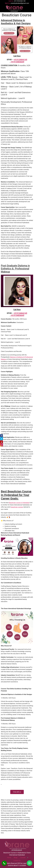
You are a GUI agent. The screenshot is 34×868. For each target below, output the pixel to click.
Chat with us (17, 792)
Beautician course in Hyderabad (19, 503)
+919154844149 (20, 60)
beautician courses (17, 507)
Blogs (16, 858)
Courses (23, 858)
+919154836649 (17, 62)
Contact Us (17, 861)
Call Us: (17, 1)
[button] (27, 8)
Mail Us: (17, 3)
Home (9, 858)
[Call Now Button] (4, 863)
